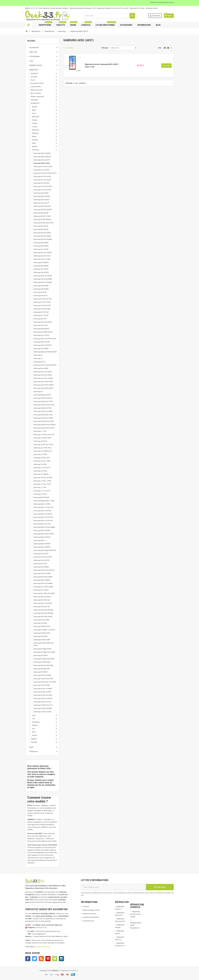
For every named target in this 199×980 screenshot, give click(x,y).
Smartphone (45, 24)
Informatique (144, 25)
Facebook (28, 959)
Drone (74, 24)
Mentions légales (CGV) (91, 910)
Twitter (35, 959)
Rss (41, 959)
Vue (160, 48)
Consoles (86, 24)
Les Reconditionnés (106, 24)
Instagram (61, 959)
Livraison (86, 907)
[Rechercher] (109, 16)
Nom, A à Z (115, 48)
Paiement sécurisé (89, 914)
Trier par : (105, 48)
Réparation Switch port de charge (135, 914)
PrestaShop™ (74, 971)
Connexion (155, 16)
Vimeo (55, 959)
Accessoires (126, 25)
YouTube (48, 959)
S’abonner (160, 887)
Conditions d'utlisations (91, 917)
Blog (158, 25)
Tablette (61, 24)
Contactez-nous (88, 921)
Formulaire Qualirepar (43, 947)
